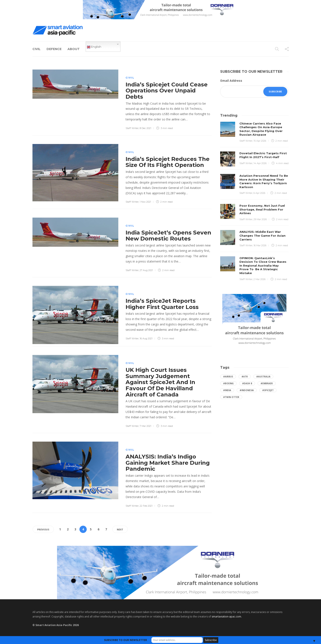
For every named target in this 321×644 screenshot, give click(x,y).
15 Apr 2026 (260, 141)
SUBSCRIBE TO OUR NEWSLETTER (125, 640)
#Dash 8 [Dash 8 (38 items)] (247, 383)
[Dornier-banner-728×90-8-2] (161, 9)
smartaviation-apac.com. (227, 617)
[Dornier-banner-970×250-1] (161, 572)
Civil (37, 49)
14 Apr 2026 (260, 163)
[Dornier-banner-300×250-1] (254, 320)
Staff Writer (132, 128)
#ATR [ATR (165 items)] (245, 377)
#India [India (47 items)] (227, 390)
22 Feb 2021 (146, 506)
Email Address (231, 81)
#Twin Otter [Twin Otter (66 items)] (231, 397)
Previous (43, 529)
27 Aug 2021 (146, 270)
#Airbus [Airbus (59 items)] (228, 377)
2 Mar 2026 (259, 279)
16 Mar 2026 (260, 245)
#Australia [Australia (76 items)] (263, 377)
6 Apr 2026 (259, 193)
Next (120, 529)
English (94, 47)
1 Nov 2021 (145, 202)
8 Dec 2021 (145, 128)
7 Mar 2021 (145, 426)
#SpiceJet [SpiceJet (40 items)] (268, 390)
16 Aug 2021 (146, 338)
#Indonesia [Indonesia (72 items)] (247, 390)
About (74, 49)
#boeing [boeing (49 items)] (228, 383)
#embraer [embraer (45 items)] (267, 383)
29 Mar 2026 (260, 219)
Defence (54, 49)
